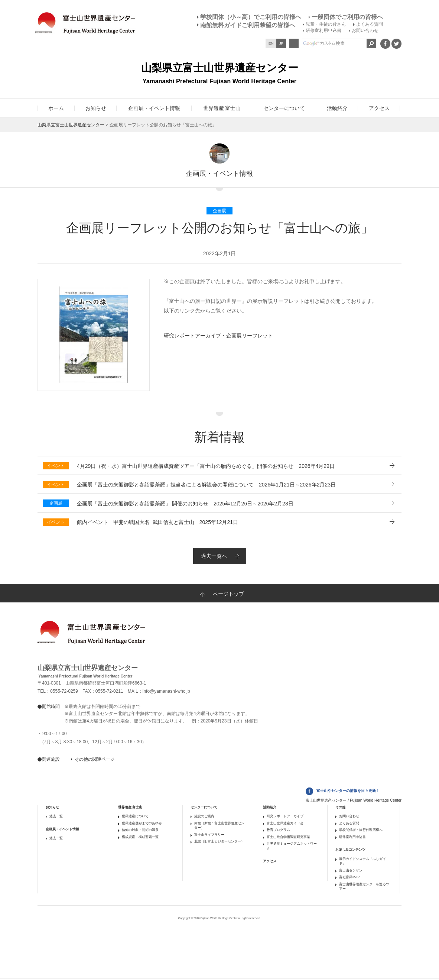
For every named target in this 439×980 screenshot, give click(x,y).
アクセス (270, 861)
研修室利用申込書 (323, 30)
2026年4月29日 (206, 466)
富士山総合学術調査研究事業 (288, 837)
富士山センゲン (351, 870)
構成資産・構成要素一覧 (140, 837)
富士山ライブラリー (209, 835)
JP (282, 43)
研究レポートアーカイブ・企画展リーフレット (218, 336)
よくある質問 (370, 24)
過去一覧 (56, 816)
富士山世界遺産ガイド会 (285, 823)
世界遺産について (135, 816)
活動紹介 (270, 807)
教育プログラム (278, 830)
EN (271, 43)
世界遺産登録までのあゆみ (142, 823)
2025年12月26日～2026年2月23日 (185, 504)
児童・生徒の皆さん (326, 24)
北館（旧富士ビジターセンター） (219, 841)
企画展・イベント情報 (62, 829)
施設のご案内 (204, 816)
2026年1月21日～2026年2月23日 (206, 485)
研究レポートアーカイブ (285, 816)
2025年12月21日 (157, 522)
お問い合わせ (365, 30)
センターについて (204, 807)
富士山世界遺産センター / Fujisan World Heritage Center (354, 800)
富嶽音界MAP (349, 877)
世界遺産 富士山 (130, 807)
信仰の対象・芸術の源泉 (140, 830)
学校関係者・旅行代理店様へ (361, 830)
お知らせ (52, 807)
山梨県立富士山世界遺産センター (71, 125)
